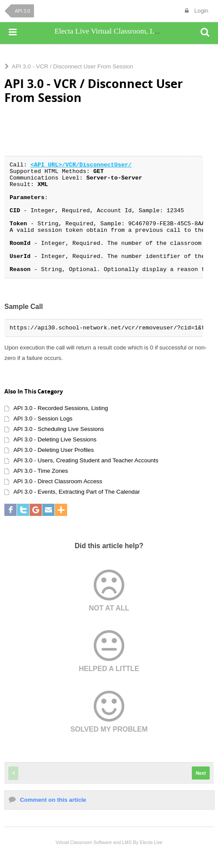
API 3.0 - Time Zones (41, 471)
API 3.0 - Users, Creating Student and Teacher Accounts (86, 460)
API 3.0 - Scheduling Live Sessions (59, 429)
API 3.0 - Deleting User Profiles (54, 450)
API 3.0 (22, 11)
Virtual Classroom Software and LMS (94, 842)
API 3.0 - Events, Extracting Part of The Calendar (77, 492)
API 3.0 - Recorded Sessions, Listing (61, 408)
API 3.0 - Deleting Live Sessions (55, 439)
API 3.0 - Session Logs (43, 419)
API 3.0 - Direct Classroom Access (58, 481)
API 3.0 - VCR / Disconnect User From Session (73, 66)
